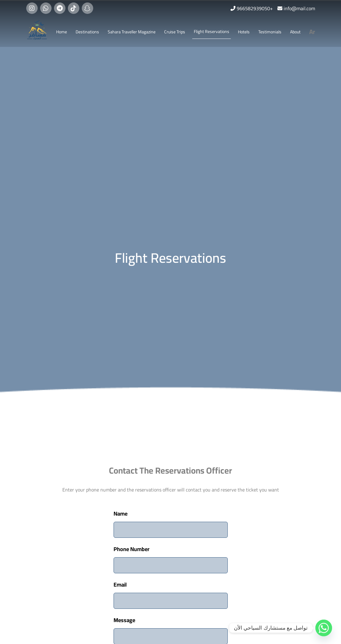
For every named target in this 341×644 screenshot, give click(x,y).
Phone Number (131, 549)
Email (120, 585)
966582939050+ (255, 8)
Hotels (244, 32)
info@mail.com (299, 8)
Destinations (87, 32)
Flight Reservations (212, 31)
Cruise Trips (175, 32)
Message (124, 620)
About (295, 32)
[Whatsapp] (324, 628)
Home (62, 32)
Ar (312, 32)
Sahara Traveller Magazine (132, 32)
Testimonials (270, 32)
